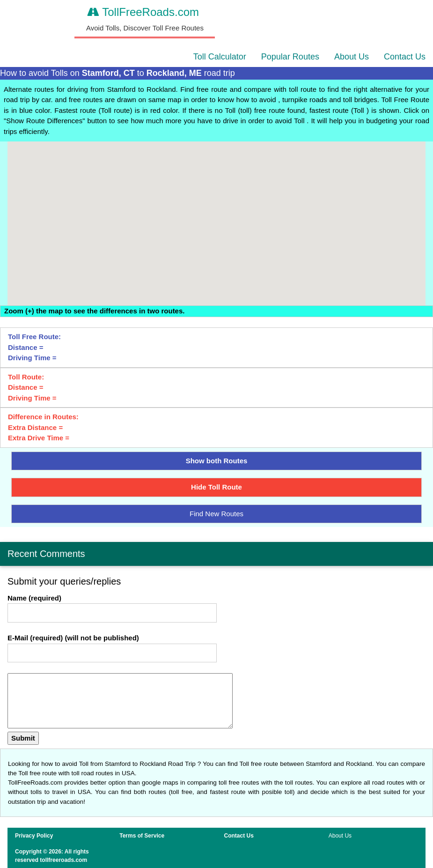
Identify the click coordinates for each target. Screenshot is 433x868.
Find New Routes (216, 514)
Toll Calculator (220, 57)
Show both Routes (217, 461)
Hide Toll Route (216, 487)
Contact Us (405, 57)
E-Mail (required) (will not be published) (73, 638)
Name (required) (34, 598)
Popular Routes (290, 57)
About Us (352, 57)
